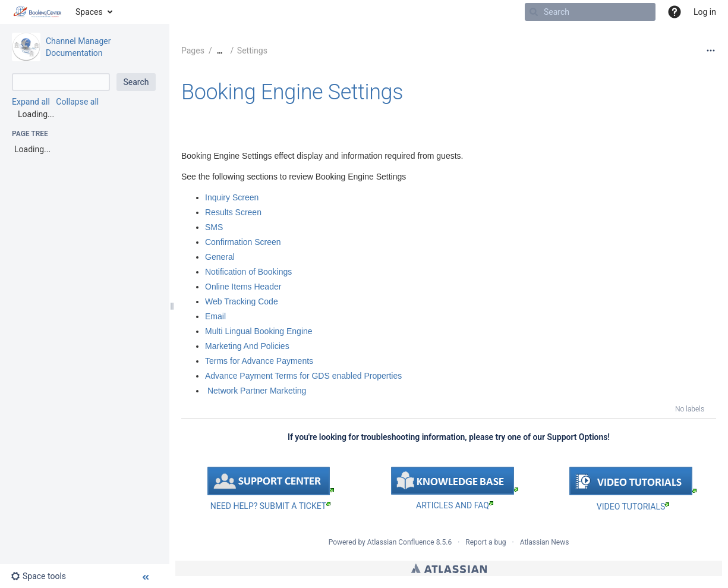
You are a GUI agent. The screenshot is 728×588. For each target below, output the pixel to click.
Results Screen (233, 212)
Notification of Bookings (248, 272)
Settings (252, 51)
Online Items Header (243, 287)
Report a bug (486, 542)
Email (215, 316)
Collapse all (77, 102)
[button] (675, 12)
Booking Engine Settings (292, 92)
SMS (214, 227)
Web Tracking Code (242, 301)
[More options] (711, 51)
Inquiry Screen (232, 197)
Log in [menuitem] (705, 12)
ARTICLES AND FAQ (455, 505)
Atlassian (449, 568)
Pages (193, 51)
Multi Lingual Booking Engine (259, 331)
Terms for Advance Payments (259, 361)
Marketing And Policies (247, 346)
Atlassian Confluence (401, 542)
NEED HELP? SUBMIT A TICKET (270, 506)
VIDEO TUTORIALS (633, 507)
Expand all (31, 102)
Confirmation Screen (243, 242)
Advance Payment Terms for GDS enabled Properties (303, 376)
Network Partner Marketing (257, 391)
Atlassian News (545, 542)
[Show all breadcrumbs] (220, 51)
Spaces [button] (89, 12)
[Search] (534, 12)
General (220, 257)
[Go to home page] (38, 12)
